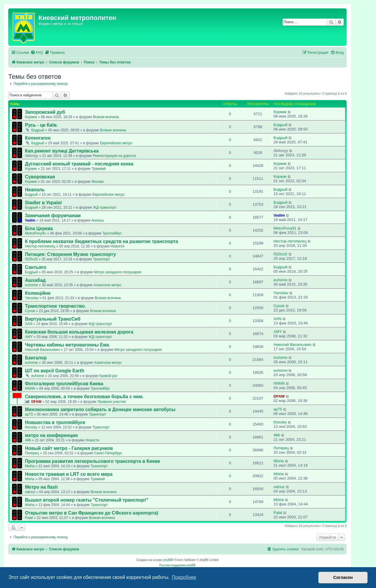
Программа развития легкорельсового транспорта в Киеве (93, 461)
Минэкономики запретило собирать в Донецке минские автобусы (100, 409)
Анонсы (98, 220)
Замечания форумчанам (53, 216)
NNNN (30, 388)
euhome (31, 285)
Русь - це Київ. (41, 125)
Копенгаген (38, 138)
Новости (117, 246)
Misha (30, 466)
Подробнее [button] (184, 577)
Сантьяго (36, 267)
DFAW (36, 402)
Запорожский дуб (45, 112)
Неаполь (35, 190)
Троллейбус (112, 233)
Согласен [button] (343, 577)
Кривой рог (108, 376)
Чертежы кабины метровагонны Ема (67, 345)
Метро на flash (41, 487)
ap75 (29, 414)
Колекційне (38, 293)
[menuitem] (37, 53)
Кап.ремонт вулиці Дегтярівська (62, 151)
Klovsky (31, 427)
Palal (29, 518)
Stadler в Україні (43, 203)
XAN (29, 324)
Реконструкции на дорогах (114, 156)
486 (28, 440)
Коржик (31, 117)
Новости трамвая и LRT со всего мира (69, 474)
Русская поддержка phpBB (177, 565)
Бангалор (36, 358)
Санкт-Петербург (108, 453)
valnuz (30, 492)
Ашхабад (35, 280)
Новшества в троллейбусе (55, 422)
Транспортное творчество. (55, 306)
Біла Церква (39, 228)
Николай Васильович (42, 350)
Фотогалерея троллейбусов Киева (64, 384)
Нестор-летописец (40, 246)
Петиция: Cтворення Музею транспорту (70, 254)
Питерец (32, 453)
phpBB (167, 560)
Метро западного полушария (117, 272)
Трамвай (99, 169)
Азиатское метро (108, 285)
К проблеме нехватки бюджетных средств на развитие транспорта (101, 241)
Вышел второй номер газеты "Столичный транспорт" (87, 500)
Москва (98, 182)
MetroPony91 (36, 233)
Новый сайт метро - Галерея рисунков (69, 448)
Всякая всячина (106, 117)
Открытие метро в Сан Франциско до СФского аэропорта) (92, 513)
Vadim (30, 220)
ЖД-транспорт (105, 207)
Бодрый (38, 130)
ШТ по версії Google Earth (55, 371)
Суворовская (40, 177)
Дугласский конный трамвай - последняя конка (79, 164)
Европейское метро (116, 143)
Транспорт (101, 259)
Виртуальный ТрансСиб (53, 319)
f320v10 (31, 259)
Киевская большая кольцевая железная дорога (79, 332)
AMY (29, 337)
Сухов (30, 311)
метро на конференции (51, 435)
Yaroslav (32, 298)
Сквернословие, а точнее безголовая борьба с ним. (84, 397)
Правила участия (111, 402)
